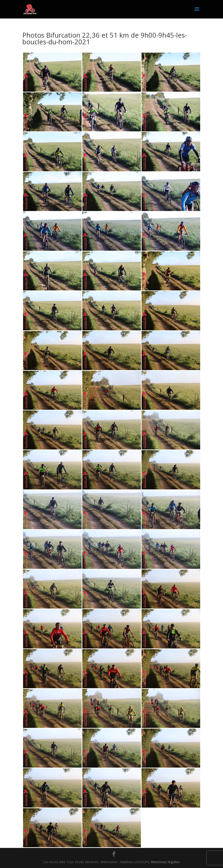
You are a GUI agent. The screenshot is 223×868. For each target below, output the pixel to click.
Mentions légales (165, 862)
